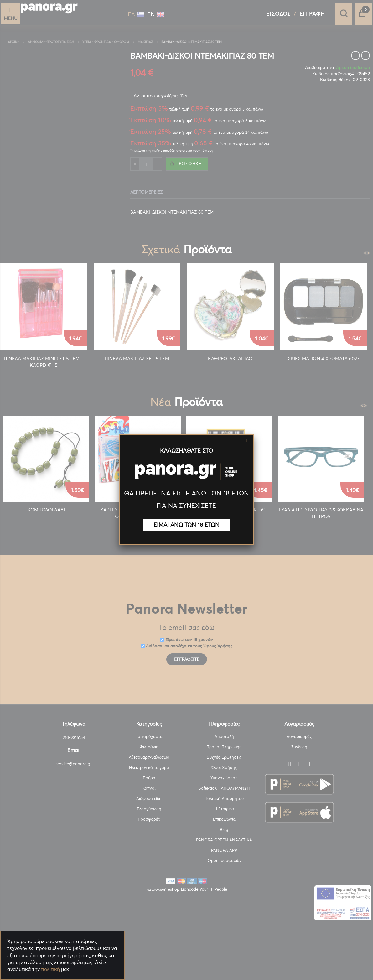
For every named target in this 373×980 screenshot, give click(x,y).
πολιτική (50, 969)
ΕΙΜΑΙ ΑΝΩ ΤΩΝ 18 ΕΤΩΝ (186, 525)
